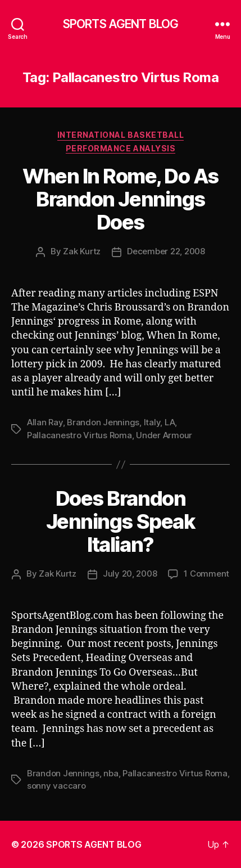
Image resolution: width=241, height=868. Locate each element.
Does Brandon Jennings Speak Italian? (120, 521)
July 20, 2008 (130, 574)
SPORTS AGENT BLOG (120, 24)
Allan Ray (45, 422)
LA (170, 422)
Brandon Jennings (103, 422)
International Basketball (120, 135)
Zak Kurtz (82, 251)
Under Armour (164, 435)
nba (111, 773)
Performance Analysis (120, 148)
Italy (152, 422)
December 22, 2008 (166, 251)
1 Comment (206, 574)
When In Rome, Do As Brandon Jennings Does (120, 199)
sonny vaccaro (56, 786)
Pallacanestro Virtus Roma (79, 435)
